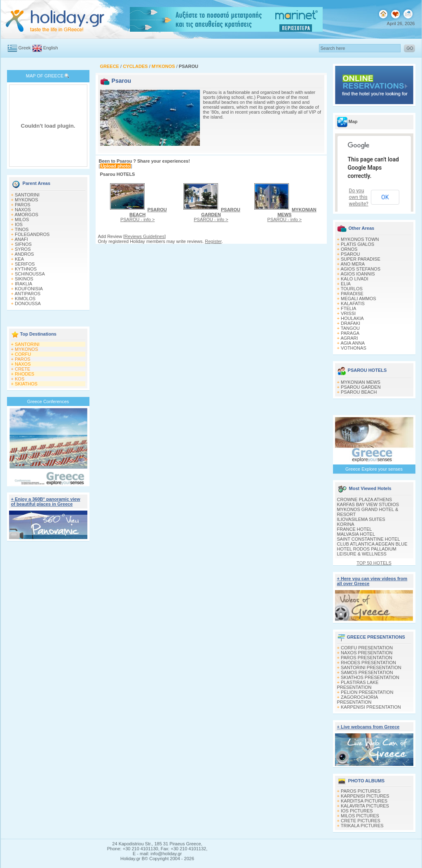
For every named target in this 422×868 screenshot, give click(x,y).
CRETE (22, 369)
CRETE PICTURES (361, 821)
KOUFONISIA (29, 289)
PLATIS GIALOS (358, 244)
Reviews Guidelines (144, 236)
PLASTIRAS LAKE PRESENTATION (358, 685)
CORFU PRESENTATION (367, 648)
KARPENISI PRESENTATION (371, 707)
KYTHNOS (26, 269)
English (51, 48)
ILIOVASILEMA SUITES (361, 519)
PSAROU (350, 254)
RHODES (25, 374)
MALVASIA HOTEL (356, 534)
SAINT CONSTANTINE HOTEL (369, 539)
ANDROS (24, 254)
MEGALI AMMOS (359, 299)
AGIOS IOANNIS (358, 274)
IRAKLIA (23, 284)
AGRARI (349, 338)
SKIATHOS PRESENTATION (370, 677)
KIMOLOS (25, 299)
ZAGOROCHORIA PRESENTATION (358, 700)
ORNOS (349, 249)
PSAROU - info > (144, 215)
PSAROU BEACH (359, 392)
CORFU (23, 354)
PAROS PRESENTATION (367, 658)
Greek (25, 48)
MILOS (22, 219)
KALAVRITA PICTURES (365, 806)
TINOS (22, 229)
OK (385, 197)
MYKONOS (26, 200)
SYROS (23, 249)
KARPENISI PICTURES (365, 796)
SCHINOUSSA (30, 274)
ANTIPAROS (27, 294)
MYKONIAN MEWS (361, 382)
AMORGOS (26, 215)
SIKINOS (24, 279)
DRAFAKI (350, 323)
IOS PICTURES (357, 811)
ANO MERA (353, 264)
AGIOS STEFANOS (360, 269)
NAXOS (23, 210)
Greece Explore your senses (374, 469)
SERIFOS (25, 264)
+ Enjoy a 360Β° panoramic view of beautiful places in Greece (46, 502)
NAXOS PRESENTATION (367, 653)
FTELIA (348, 308)
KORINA (346, 524)
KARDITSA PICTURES (364, 801)
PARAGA (350, 333)
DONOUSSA (28, 303)
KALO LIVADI (354, 279)
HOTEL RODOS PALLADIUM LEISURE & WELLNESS (367, 551)
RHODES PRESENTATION (368, 663)
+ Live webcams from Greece (368, 727)
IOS (19, 224)
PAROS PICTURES (361, 791)
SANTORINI (27, 195)
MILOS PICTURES (360, 816)
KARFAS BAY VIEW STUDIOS (368, 504)
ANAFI (21, 239)
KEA (19, 259)
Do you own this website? (359, 197)
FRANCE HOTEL (355, 529)
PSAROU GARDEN (361, 387)
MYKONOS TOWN (360, 239)
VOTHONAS (354, 348)
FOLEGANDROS (32, 234)
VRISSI (348, 313)
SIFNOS (23, 244)
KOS (20, 379)
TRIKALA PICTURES (362, 826)
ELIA (346, 284)
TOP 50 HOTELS (374, 563)
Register (213, 241)
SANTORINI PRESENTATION (371, 667)
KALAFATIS (353, 303)
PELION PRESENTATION (367, 692)
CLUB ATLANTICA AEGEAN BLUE (372, 544)
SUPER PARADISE (361, 259)
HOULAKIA (352, 318)
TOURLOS (352, 289)
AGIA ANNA (353, 343)
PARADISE (352, 294)
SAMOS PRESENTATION (367, 672)
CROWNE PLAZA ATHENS (365, 499)
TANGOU (350, 328)
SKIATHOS (26, 384)
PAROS (23, 205)
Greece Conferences (48, 401)
